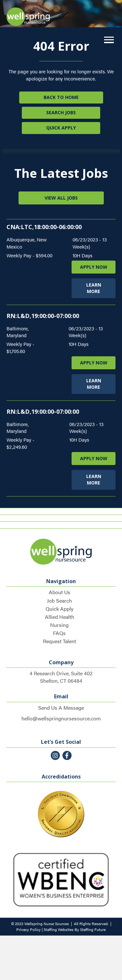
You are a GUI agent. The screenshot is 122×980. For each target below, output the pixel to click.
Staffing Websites (59, 929)
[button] (107, 40)
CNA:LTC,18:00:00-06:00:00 (44, 227)
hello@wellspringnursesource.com (61, 718)
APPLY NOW (94, 267)
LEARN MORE (94, 288)
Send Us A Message (61, 708)
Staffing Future (93, 929)
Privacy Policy (28, 929)
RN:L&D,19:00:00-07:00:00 (43, 316)
